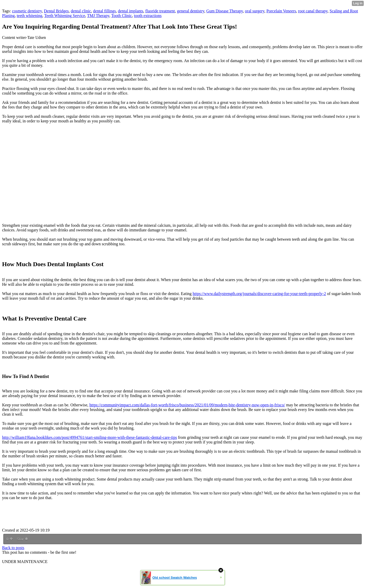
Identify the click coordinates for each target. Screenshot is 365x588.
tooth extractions (148, 16)
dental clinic (81, 11)
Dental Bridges (56, 11)
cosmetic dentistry (27, 11)
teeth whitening (29, 16)
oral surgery (255, 11)
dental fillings (104, 11)
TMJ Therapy (98, 16)
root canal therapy (313, 11)
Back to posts (13, 548)
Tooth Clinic (122, 16)
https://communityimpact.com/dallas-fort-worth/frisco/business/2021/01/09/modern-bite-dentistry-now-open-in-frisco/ (187, 405)
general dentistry (191, 11)
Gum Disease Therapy (225, 11)
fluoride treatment (160, 11)
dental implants (131, 11)
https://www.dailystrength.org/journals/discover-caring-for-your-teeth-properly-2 (259, 294)
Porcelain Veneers (281, 11)
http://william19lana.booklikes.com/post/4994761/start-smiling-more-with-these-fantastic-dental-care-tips (90, 437)
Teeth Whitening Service (65, 16)
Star (22, 539)
